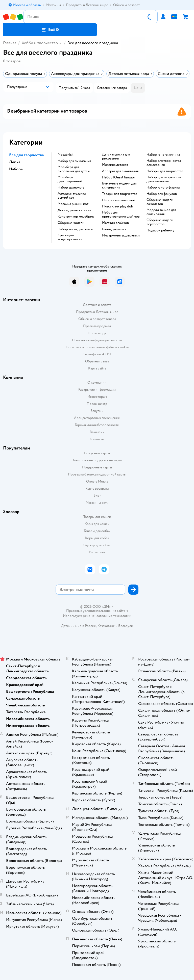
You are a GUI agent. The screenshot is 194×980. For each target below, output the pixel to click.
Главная (10, 43)
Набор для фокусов (162, 194)
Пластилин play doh (118, 206)
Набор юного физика (163, 188)
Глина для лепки (114, 229)
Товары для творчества (120, 194)
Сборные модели (71, 223)
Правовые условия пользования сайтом (97, 611)
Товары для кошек (97, 517)
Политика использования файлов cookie (97, 347)
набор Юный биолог (119, 177)
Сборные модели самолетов (160, 202)
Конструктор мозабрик (76, 217)
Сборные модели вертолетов (160, 222)
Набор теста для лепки (75, 229)
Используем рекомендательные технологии (97, 616)
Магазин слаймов (115, 223)
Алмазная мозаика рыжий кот (72, 196)
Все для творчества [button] (26, 155)
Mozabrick (66, 155)
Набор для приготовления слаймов (121, 215)
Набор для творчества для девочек (164, 163)
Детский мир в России (79, 626)
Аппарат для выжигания (120, 171)
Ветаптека (97, 552)
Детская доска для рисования (116, 156)
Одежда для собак (97, 545)
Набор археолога (71, 188)
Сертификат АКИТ (97, 354)
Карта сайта (97, 368)
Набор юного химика (163, 155)
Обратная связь (97, 361)
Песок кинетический (119, 200)
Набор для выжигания (74, 161)
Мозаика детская (115, 165)
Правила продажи (97, 326)
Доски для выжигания (74, 210)
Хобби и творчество (40, 43)
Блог (97, 496)
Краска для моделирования (70, 237)
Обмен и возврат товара (97, 319)
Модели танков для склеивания (161, 212)
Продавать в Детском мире (97, 312)
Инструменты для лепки (121, 235)
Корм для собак (97, 538)
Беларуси (126, 626)
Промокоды (97, 333)
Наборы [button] (16, 169)
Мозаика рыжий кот (73, 204)
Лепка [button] (15, 162)
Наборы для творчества (165, 171)
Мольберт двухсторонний (70, 179)
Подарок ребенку (160, 230)
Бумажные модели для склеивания (119, 186)
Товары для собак (97, 531)
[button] (50, 30)
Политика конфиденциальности (97, 340)
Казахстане (106, 626)
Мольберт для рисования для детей (74, 169)
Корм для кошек (97, 524)
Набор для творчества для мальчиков (164, 179)
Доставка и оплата (97, 305)
